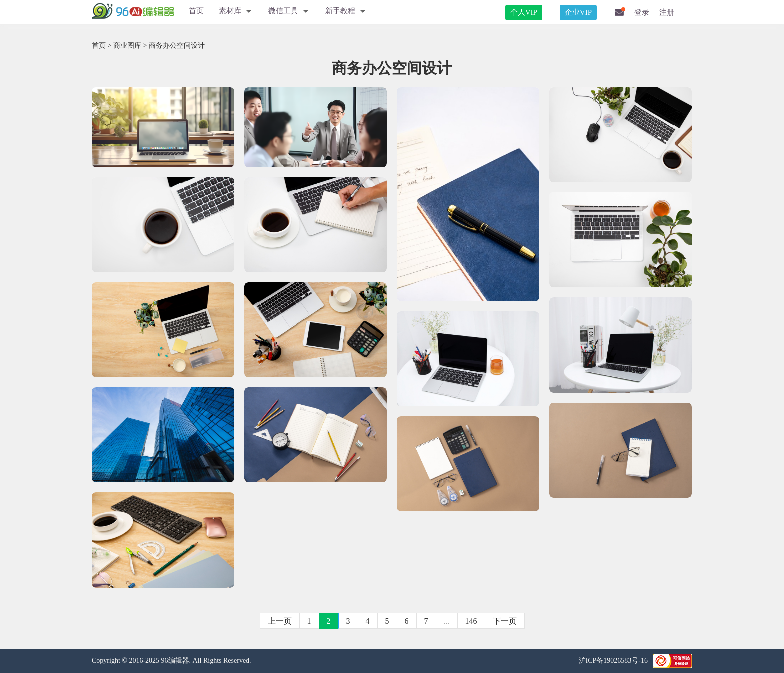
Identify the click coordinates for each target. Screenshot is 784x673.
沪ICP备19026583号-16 (613, 661)
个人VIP (524, 12)
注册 (667, 12)
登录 (642, 12)
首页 (196, 11)
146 (471, 621)
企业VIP (578, 12)
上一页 (280, 621)
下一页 (505, 621)
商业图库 (127, 46)
